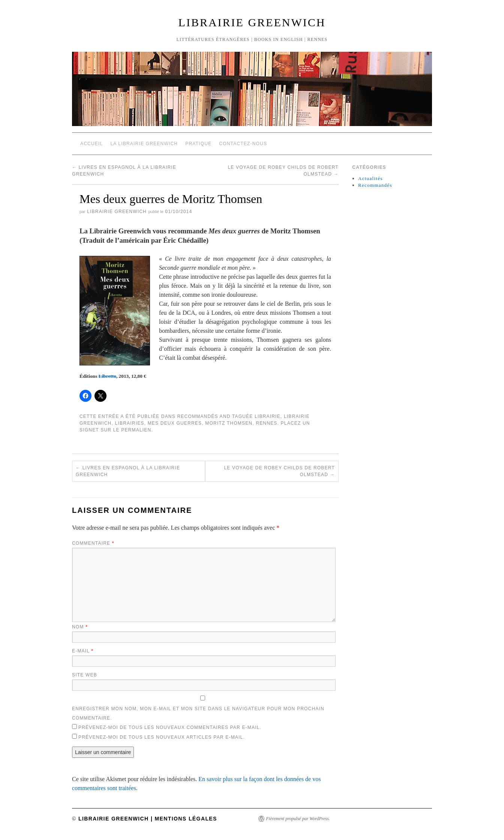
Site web (85, 675)
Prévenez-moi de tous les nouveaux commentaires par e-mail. (170, 727)
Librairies (130, 423)
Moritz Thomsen (229, 423)
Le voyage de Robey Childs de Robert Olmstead (279, 471)
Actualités (370, 178)
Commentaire (93, 543)
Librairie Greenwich (252, 22)
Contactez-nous (243, 144)
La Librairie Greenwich (144, 144)
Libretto (107, 376)
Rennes (266, 423)
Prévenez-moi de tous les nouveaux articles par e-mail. (162, 737)
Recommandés (197, 416)
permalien (136, 430)
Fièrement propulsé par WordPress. (298, 819)
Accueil (91, 144)
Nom (80, 627)
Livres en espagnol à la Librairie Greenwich (128, 471)
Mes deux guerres (175, 423)
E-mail (83, 651)
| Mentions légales (183, 819)
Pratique (198, 144)
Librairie (268, 416)
